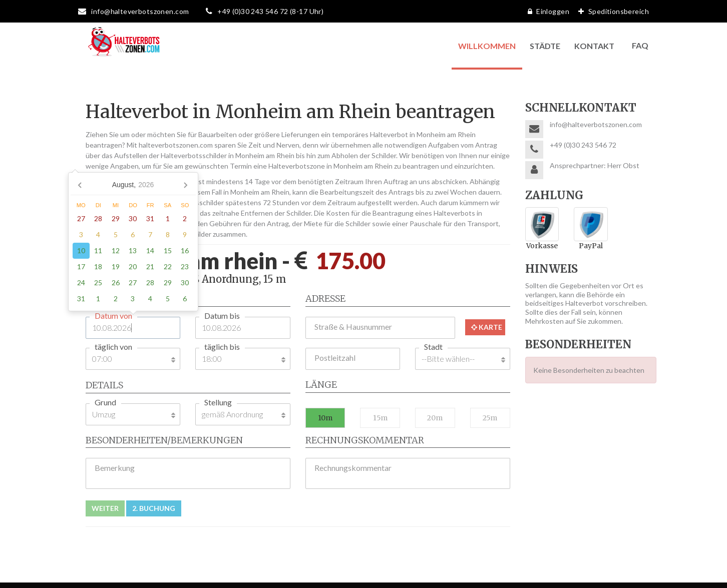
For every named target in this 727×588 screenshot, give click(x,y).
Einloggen (546, 11)
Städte (545, 46)
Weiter (105, 508)
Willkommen (487, 46)
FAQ (640, 45)
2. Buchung (154, 508)
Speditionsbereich (611, 11)
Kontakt (594, 46)
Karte (487, 327)
